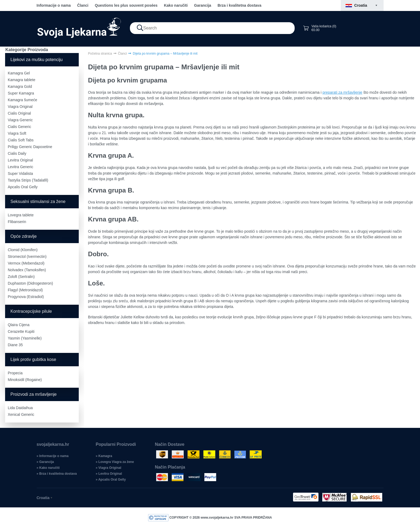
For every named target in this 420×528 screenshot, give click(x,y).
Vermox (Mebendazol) (26, 263)
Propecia (15, 373)
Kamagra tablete (22, 80)
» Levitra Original (109, 474)
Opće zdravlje (24, 236)
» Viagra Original (108, 468)
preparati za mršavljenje (342, 92)
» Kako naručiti (48, 468)
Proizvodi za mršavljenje (34, 394)
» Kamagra (104, 456)
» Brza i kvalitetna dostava (57, 474)
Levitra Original (20, 160)
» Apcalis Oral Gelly (111, 480)
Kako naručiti (176, 5)
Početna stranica (100, 54)
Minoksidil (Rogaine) (25, 380)
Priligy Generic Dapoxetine (30, 147)
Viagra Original (20, 107)
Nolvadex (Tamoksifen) (27, 270)
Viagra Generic (20, 120)
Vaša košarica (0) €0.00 (319, 28)
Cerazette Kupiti (21, 331)
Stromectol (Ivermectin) (27, 257)
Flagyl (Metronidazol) (25, 290)
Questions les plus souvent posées (126, 5)
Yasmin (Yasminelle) (25, 338)
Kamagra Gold (20, 86)
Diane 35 (15, 345)
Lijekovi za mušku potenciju (37, 60)
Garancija (203, 5)
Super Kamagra (21, 93)
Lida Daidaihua (20, 408)
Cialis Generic (19, 127)
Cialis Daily (17, 153)
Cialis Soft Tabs (21, 140)
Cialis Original (19, 113)
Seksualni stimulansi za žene (38, 201)
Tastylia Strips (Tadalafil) (28, 180)
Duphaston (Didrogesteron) (30, 283)
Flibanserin (17, 222)
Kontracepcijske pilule (31, 311)
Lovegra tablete (21, 215)
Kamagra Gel (19, 73)
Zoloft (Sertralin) (21, 277)
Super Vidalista (20, 174)
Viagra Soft (17, 133)
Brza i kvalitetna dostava (239, 5)
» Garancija (45, 462)
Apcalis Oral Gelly (23, 187)
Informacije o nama (54, 5)
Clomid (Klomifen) (23, 250)
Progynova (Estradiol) (26, 297)
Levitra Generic (20, 167)
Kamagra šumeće (22, 100)
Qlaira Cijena (19, 325)
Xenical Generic (21, 414)
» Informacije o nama (53, 456)
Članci (83, 5)
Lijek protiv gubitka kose (33, 359)
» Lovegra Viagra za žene (115, 462)
